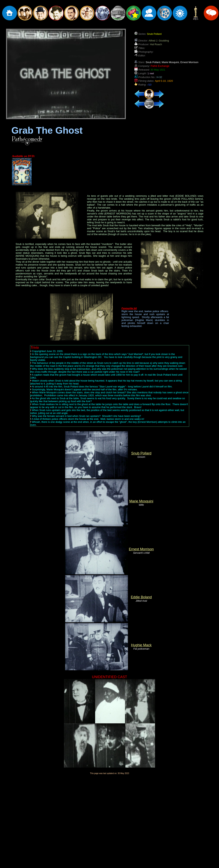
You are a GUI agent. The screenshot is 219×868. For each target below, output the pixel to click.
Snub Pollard (141, 453)
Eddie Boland (141, 597)
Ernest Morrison (141, 549)
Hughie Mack (141, 645)
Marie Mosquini (141, 501)
